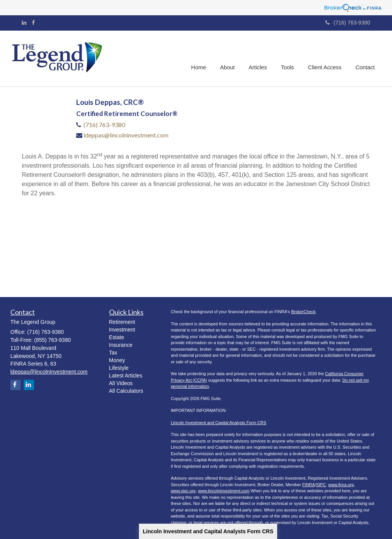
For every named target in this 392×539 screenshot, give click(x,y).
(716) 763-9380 (348, 23)
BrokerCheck (304, 312)
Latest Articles (126, 376)
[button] (230, 59)
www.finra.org (341, 485)
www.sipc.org (183, 491)
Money (117, 360)
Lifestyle (119, 368)
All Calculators (126, 391)
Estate (117, 337)
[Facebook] (33, 23)
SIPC (321, 485)
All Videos (121, 383)
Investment (122, 330)
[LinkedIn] (24, 23)
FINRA (309, 485)
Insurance (121, 345)
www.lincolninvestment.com (224, 491)
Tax (113, 353)
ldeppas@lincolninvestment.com (126, 135)
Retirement (122, 322)
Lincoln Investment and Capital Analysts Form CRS (208, 531)
